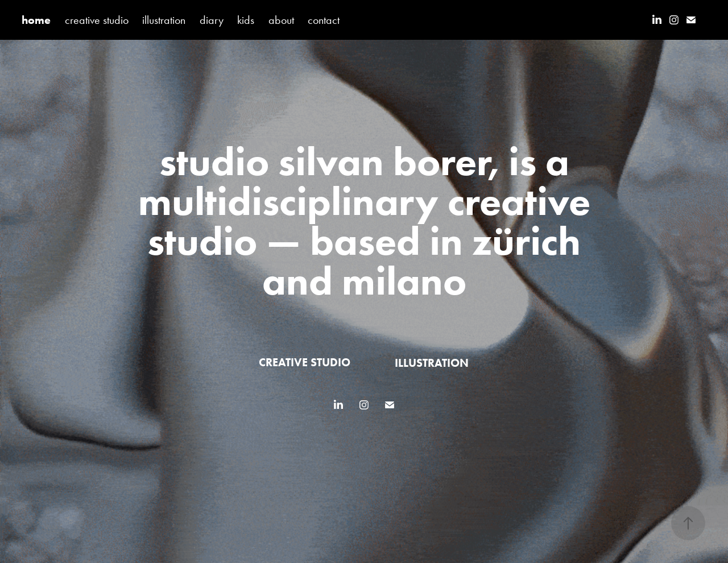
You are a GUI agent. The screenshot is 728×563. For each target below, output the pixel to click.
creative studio (97, 20)
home (36, 20)
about (281, 20)
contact (324, 20)
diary (212, 20)
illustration (164, 20)
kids (246, 20)
